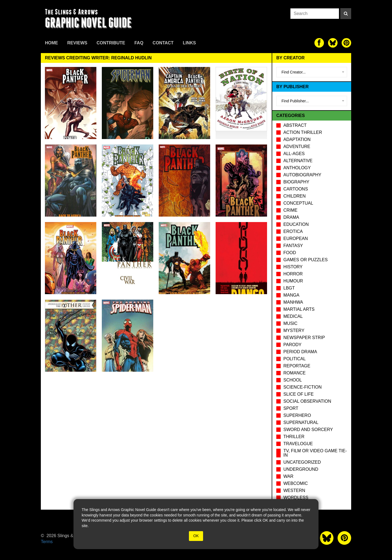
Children (295, 196)
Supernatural (301, 422)
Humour (293, 281)
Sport (291, 408)
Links (189, 43)
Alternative (298, 161)
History (293, 267)
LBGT (289, 288)
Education (296, 224)
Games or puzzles (306, 260)
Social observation (307, 401)
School (293, 380)
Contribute (111, 43)
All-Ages (294, 154)
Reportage (297, 366)
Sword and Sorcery (308, 430)
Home (51, 43)
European (296, 239)
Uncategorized (302, 462)
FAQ (139, 43)
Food (290, 253)
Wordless (296, 498)
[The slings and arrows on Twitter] (333, 43)
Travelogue (298, 444)
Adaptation (297, 139)
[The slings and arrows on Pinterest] (346, 43)
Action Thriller (303, 132)
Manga (291, 295)
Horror (293, 274)
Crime (290, 210)
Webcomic (296, 483)
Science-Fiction (302, 387)
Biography (296, 182)
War (288, 476)
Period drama (300, 352)
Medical (293, 316)
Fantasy (293, 246)
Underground (301, 469)
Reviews (77, 43)
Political (295, 359)
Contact (163, 43)
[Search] (346, 14)
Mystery (294, 330)
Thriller (294, 437)
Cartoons (296, 189)
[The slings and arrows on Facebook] (319, 43)
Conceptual (298, 203)
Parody (292, 345)
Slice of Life (298, 394)
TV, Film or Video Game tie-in (315, 453)
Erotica (293, 231)
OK (196, 536)
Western (294, 490)
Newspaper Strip (304, 338)
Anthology (297, 168)
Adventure (297, 147)
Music (290, 323)
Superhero (297, 415)
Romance (295, 373)
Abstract (295, 125)
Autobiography (302, 175)
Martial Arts (299, 309)
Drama (291, 217)
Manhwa (293, 302)
